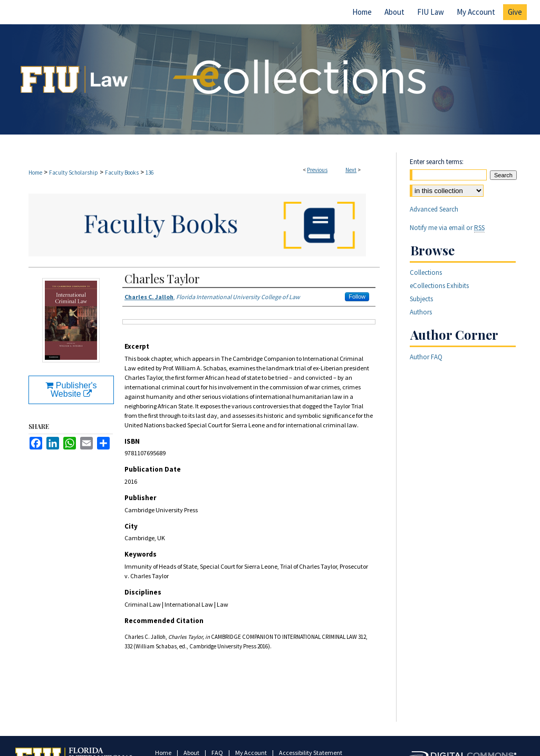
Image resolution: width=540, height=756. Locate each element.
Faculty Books (122, 173)
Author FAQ (426, 357)
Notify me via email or (447, 228)
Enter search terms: (437, 162)
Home (35, 173)
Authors (421, 312)
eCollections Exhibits (439, 286)
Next (351, 170)
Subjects (421, 299)
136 (150, 173)
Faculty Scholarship (74, 173)
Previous (317, 170)
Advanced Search (434, 209)
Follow (357, 296)
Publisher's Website (71, 390)
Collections (426, 272)
